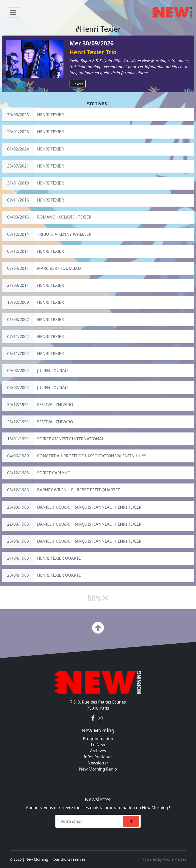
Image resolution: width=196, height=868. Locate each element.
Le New (98, 745)
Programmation (98, 739)
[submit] (131, 821)
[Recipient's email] (90, 821)
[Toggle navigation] (13, 12)
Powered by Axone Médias (165, 859)
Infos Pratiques (98, 757)
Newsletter (98, 763)
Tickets (78, 84)
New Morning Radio (98, 769)
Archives (98, 751)
